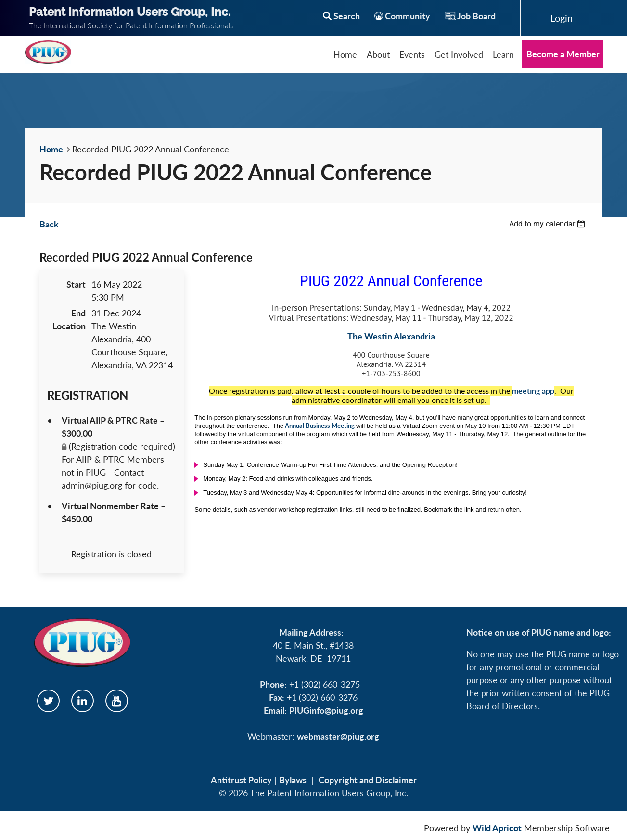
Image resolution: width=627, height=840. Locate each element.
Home (51, 149)
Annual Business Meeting (320, 426)
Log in (562, 18)
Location (69, 326)
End (78, 313)
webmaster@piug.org (338, 736)
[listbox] (549, 224)
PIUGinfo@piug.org (326, 710)
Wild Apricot (497, 828)
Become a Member (563, 54)
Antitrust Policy (241, 780)
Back (49, 224)
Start (76, 284)
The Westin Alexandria (391, 336)
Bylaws (293, 780)
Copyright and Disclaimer (368, 780)
